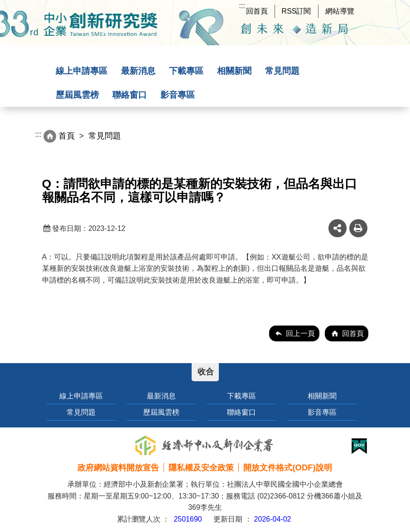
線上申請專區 (82, 71)
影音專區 (178, 95)
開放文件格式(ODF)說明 (287, 467)
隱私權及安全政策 (201, 467)
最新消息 (138, 71)
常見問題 (282, 71)
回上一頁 (300, 333)
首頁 (67, 136)
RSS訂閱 (297, 11)
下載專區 (186, 71)
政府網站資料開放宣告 (118, 467)
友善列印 (358, 228)
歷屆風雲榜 (77, 95)
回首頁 (257, 11)
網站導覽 (340, 11)
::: (242, 6)
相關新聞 (234, 71)
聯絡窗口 (130, 95)
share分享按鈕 (338, 228)
